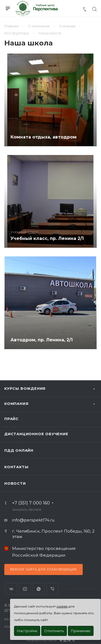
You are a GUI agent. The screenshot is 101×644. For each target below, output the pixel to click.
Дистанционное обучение (36, 434)
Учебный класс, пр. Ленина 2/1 (47, 238)
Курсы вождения (25, 388)
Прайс (11, 419)
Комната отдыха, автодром (43, 137)
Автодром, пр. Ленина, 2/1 (42, 340)
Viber (52, 589)
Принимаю (81, 631)
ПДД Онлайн (19, 450)
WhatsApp (39, 589)
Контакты (16, 467)
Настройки (27, 631)
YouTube (25, 589)
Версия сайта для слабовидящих (43, 569)
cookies (62, 606)
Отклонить (54, 631)
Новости (15, 483)
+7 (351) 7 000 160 (31, 503)
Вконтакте (11, 589)
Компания (16, 404)
